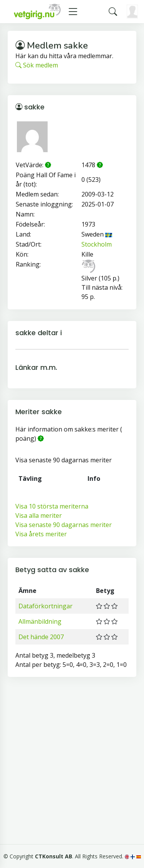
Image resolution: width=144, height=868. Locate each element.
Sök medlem (37, 65)
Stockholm (97, 244)
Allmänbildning (40, 621)
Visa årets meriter (41, 534)
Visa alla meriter (39, 515)
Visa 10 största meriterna (52, 506)
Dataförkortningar (46, 606)
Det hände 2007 (41, 637)
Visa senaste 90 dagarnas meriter (64, 525)
